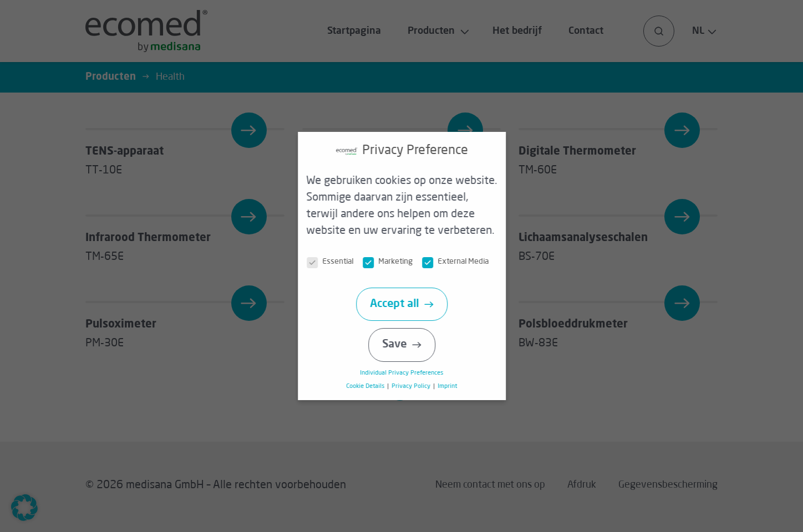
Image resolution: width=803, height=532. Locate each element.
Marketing (393, 262)
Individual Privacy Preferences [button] (406, 373)
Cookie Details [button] (371, 386)
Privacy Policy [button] (416, 386)
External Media (461, 262)
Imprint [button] (451, 386)
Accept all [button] (399, 304)
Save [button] (399, 345)
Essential (336, 262)
